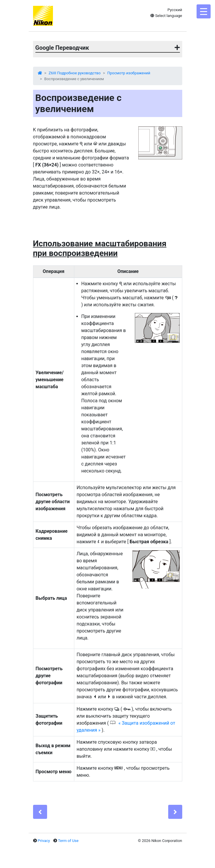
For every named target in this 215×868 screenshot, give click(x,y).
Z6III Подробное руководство (75, 73)
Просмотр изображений (129, 73)
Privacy (44, 841)
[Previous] (40, 812)
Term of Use (68, 841)
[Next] (175, 812)
